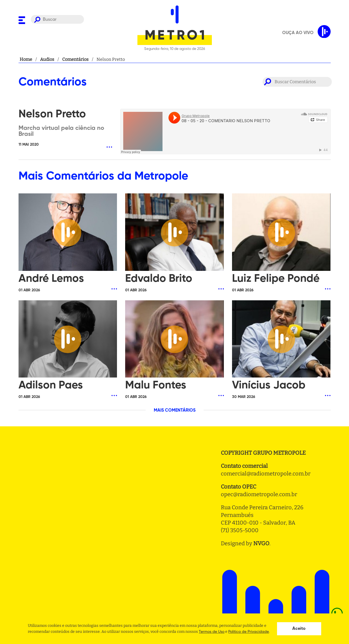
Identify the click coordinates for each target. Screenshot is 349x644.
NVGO (261, 543)
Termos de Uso (212, 632)
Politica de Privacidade (249, 632)
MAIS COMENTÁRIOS (175, 411)
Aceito (299, 629)
